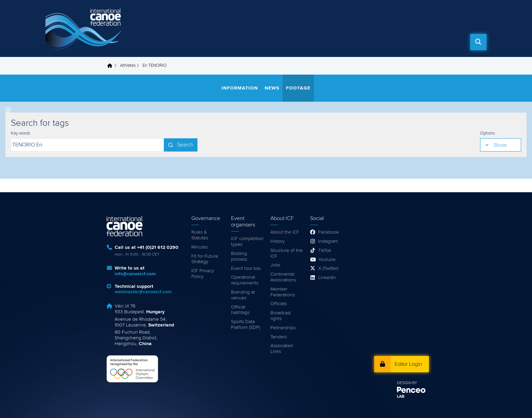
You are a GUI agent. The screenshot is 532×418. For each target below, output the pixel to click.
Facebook (329, 232)
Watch (274, 42)
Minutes (199, 247)
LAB (401, 397)
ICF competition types (247, 242)
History (278, 241)
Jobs (275, 265)
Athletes (128, 66)
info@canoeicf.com (135, 274)
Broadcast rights (281, 316)
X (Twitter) (328, 268)
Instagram (328, 241)
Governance (437, 42)
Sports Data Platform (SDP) (245, 325)
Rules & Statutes (200, 235)
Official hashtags (240, 310)
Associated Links (282, 349)
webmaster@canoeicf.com (143, 292)
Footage (298, 88)
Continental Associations (283, 277)
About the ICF (285, 232)
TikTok (325, 251)
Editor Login (408, 364)
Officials (279, 304)
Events (309, 42)
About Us (392, 42)
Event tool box (246, 268)
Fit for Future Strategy (205, 259)
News (240, 42)
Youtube (327, 260)
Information (240, 88)
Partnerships (283, 328)
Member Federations (283, 292)
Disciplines (349, 42)
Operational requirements (245, 280)
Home (213, 42)
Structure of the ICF (287, 253)
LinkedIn (327, 278)
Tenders (279, 337)
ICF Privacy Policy (203, 274)
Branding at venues (243, 295)
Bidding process (239, 256)
